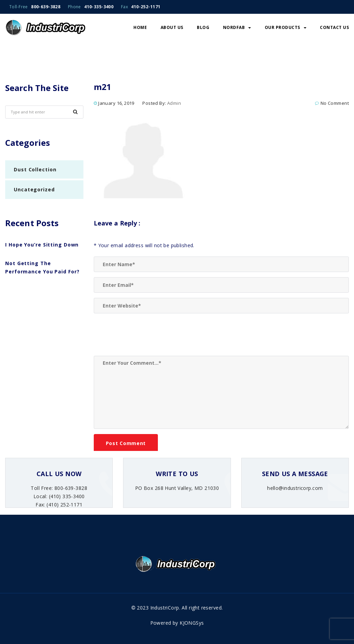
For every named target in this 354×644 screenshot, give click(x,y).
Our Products (286, 27)
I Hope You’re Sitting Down (42, 245)
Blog (203, 27)
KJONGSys (192, 623)
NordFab (237, 27)
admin (174, 103)
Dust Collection (35, 169)
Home (140, 27)
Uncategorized (34, 189)
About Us (172, 27)
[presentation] (146, 335)
